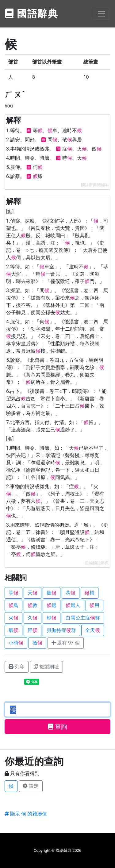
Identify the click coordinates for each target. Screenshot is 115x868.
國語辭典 (32, 14)
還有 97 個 (66, 643)
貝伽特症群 (61, 630)
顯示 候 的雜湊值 (26, 814)
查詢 (57, 727)
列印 (17, 667)
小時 (16, 643)
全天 (93, 630)
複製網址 (46, 667)
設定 (31, 786)
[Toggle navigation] (102, 14)
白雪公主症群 (83, 618)
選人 (73, 605)
